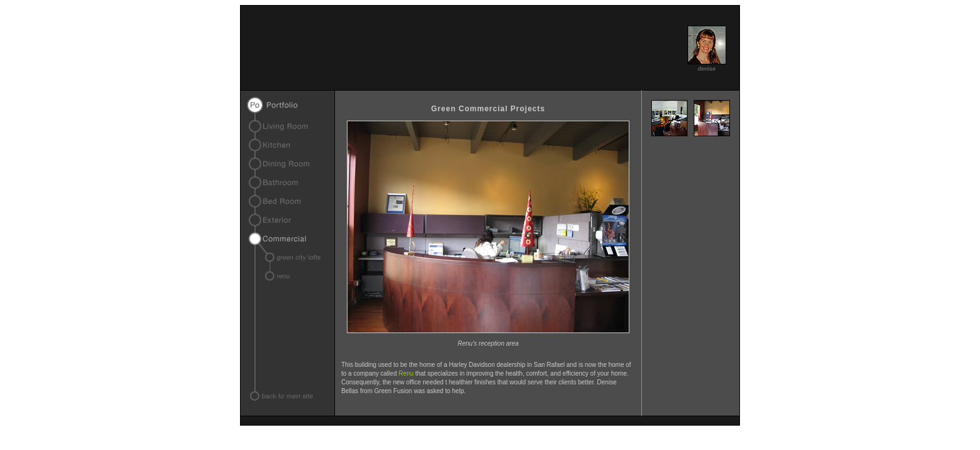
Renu (406, 373)
